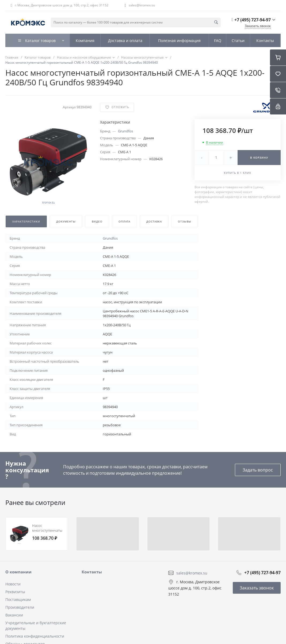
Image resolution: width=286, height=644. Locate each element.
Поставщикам (18, 599)
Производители (20, 607)
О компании (18, 572)
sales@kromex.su (142, 5)
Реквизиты (15, 592)
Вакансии (14, 615)
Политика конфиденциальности (35, 636)
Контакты (92, 572)
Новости (13, 584)
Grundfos (125, 131)
